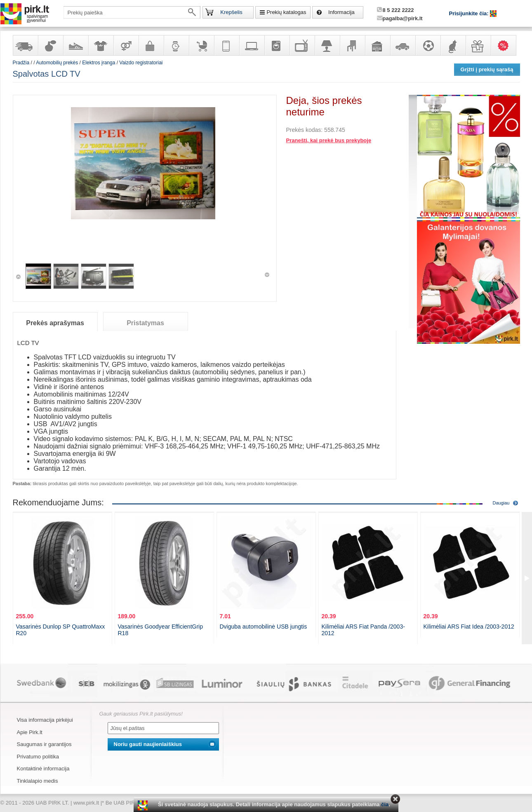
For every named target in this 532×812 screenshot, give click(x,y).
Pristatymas (145, 323)
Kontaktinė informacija (43, 769)
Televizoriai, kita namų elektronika (302, 45)
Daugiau (501, 503)
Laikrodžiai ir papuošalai (176, 45)
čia (385, 804)
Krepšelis (231, 12)
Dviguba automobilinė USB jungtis (264, 627)
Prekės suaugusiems (126, 45)
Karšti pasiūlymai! (506, 45)
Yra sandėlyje (25, 45)
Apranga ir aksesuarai (101, 45)
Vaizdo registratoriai (141, 63)
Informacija (341, 12)
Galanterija (151, 45)
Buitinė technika (277, 45)
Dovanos (478, 45)
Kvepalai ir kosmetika (50, 45)
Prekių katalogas (286, 12)
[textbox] (132, 12)
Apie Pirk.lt (30, 732)
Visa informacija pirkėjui (45, 720)
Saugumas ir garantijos (44, 744)
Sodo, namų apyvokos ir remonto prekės (377, 45)
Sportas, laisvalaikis (428, 45)
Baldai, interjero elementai (352, 45)
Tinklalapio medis (38, 781)
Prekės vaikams (201, 45)
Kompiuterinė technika (252, 45)
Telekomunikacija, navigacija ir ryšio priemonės (226, 45)
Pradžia (21, 63)
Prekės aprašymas (55, 323)
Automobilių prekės (403, 45)
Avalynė (75, 45)
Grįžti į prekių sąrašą (487, 69)
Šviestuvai (327, 45)
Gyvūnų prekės (453, 45)
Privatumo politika (38, 757)
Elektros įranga (99, 63)
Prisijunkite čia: (470, 13)
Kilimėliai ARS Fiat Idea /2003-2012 (469, 627)
